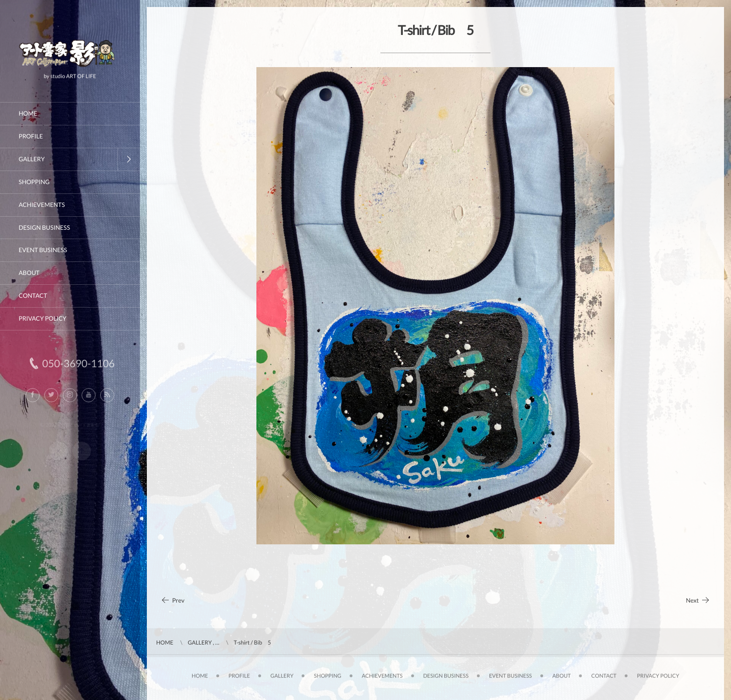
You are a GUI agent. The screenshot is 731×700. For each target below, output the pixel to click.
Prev (173, 600)
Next (698, 600)
